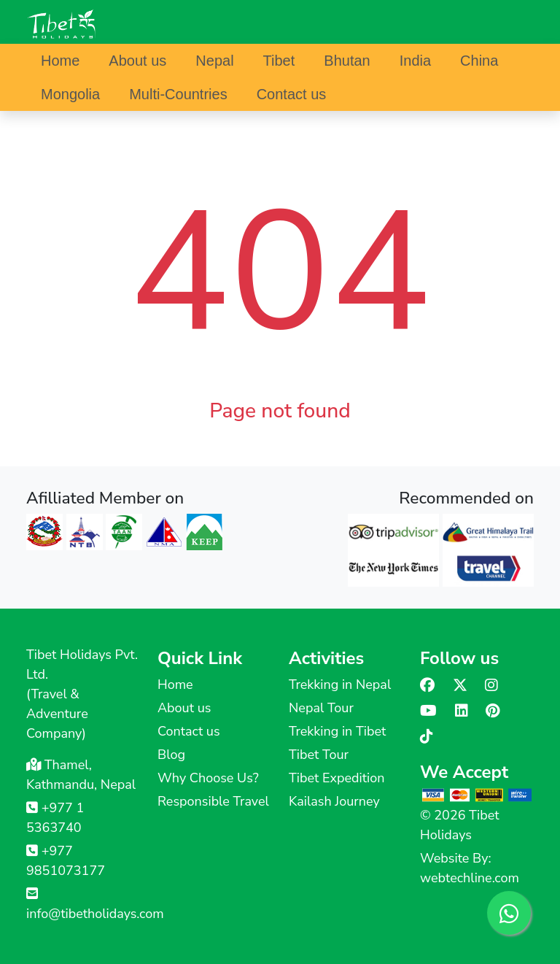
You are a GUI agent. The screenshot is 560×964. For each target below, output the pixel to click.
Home (60, 61)
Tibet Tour (319, 755)
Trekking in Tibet (337, 731)
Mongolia (70, 94)
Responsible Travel (213, 801)
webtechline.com (470, 878)
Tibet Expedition (337, 778)
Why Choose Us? (208, 778)
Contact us (292, 94)
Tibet (279, 61)
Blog (171, 755)
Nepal (214, 61)
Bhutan (347, 61)
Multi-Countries (178, 94)
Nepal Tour (321, 708)
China (479, 61)
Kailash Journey (334, 801)
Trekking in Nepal (340, 685)
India (415, 61)
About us (137, 61)
